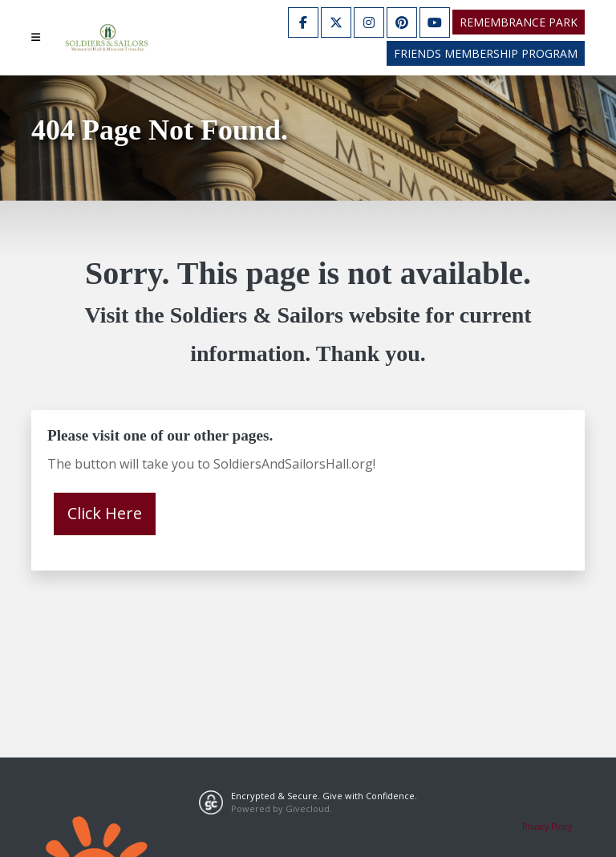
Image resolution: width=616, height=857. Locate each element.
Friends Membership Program (486, 53)
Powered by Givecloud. (282, 808)
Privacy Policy (547, 827)
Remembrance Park (519, 22)
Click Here (105, 513)
